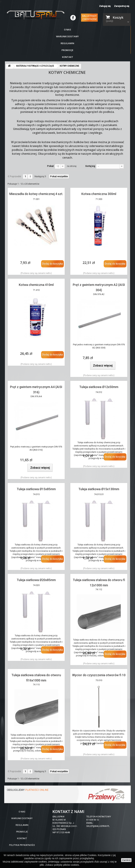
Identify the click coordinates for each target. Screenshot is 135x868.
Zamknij (126, 860)
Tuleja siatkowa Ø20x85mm (36, 580)
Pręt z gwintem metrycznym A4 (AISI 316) (36, 390)
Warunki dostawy (67, 36)
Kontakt (68, 57)
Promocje (67, 50)
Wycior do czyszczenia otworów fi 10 (99, 675)
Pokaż (50, 166)
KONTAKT (22, 838)
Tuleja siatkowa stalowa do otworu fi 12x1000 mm (99, 583)
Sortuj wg (90, 166)
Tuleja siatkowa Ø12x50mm (99, 387)
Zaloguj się (105, 6)
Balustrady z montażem (89, 17)
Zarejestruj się (122, 6)
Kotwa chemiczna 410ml (36, 285)
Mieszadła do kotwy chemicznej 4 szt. (36, 194)
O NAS (22, 812)
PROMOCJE (22, 832)
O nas (67, 30)
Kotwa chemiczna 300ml (99, 194)
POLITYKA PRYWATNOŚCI (22, 845)
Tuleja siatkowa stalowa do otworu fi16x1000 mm (36, 678)
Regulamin (67, 43)
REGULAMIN (22, 825)
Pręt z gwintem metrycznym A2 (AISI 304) (99, 287)
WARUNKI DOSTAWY (22, 818)
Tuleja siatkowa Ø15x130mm (99, 489)
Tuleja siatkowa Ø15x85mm (36, 489)
